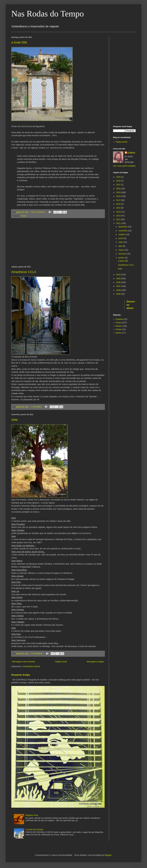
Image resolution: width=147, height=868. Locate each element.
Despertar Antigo (21, 675)
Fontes (24, 216)
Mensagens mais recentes (24, 662)
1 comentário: (37, 407)
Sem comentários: (39, 212)
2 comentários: (37, 654)
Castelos (119, 319)
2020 (119, 189)
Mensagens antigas (95, 662)
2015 (119, 208)
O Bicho (131, 153)
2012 (119, 219)
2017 (119, 200)
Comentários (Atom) (31, 666)
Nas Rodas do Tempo (48, 14)
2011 (119, 223)
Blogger (108, 855)
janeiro (122, 258)
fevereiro (123, 254)
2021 (119, 185)
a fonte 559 (19, 42)
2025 (119, 177)
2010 (119, 275)
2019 (119, 192)
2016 (119, 204)
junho (121, 238)
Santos (119, 333)
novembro (123, 231)
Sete (14, 420)
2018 (119, 196)
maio (121, 242)
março (121, 250)
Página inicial (61, 662)
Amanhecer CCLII (24, 272)
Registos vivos (32, 815)
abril (121, 246)
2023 (119, 181)
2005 (119, 294)
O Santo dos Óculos (34, 829)
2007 (119, 286)
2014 (119, 212)
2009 (119, 279)
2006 (119, 290)
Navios (119, 326)
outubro (122, 234)
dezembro (123, 227)
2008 (119, 282)
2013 (119, 216)
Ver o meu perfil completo (124, 166)
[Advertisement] (58, 242)
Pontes (119, 329)
